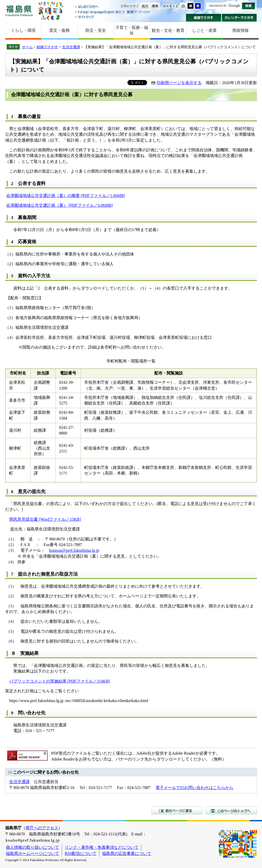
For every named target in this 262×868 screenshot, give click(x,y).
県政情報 (241, 30)
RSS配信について (81, 854)
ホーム (27, 47)
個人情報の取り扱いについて (32, 847)
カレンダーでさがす (239, 18)
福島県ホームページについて (32, 854)
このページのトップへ (231, 811)
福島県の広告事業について (127, 854)
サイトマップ (113, 17)
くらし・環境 (23, 30)
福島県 (19, 11)
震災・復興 (59, 30)
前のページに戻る (177, 811)
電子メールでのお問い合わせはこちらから (194, 788)
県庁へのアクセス (42, 828)
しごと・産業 (204, 30)
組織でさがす (204, 18)
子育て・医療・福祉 (132, 30)
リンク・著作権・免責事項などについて (102, 847)
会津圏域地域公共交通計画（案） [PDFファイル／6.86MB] (59, 205)
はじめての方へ (113, 7)
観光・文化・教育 (168, 30)
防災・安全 (96, 30)
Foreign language (113, 12)
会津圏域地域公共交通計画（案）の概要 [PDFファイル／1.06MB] (66, 196)
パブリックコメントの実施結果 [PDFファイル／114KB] (60, 681)
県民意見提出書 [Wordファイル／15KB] (45, 519)
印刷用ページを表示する (179, 83)
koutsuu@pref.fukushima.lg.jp (74, 550)
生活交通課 (71, 47)
